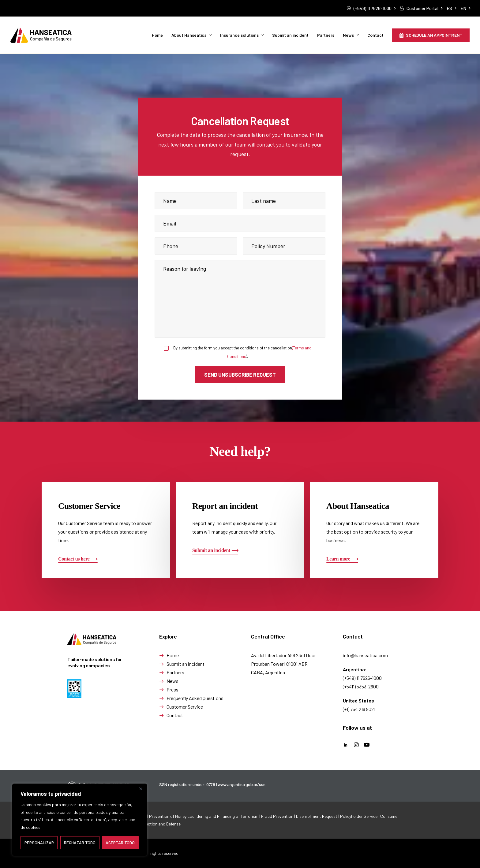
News (172, 681)
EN (465, 8)
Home (157, 35)
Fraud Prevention (277, 816)
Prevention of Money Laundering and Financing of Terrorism (204, 816)
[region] (80, 820)
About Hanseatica (191, 35)
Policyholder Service (359, 816)
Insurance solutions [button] (242, 35)
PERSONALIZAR (39, 842)
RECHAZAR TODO (80, 842)
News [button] (351, 35)
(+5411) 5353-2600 (361, 686)
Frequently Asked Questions (195, 698)
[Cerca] (141, 789)
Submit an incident (290, 35)
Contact (375, 35)
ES (451, 8)
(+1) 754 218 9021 (359, 709)
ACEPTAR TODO (120, 842)
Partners (326, 35)
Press (172, 689)
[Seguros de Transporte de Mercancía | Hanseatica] (41, 35)
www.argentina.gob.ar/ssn (241, 784)
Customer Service (185, 706)
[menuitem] (371, 8)
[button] (78, 559)
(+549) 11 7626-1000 (375, 8)
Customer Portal (424, 8)
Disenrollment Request (317, 816)
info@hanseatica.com (365, 655)
